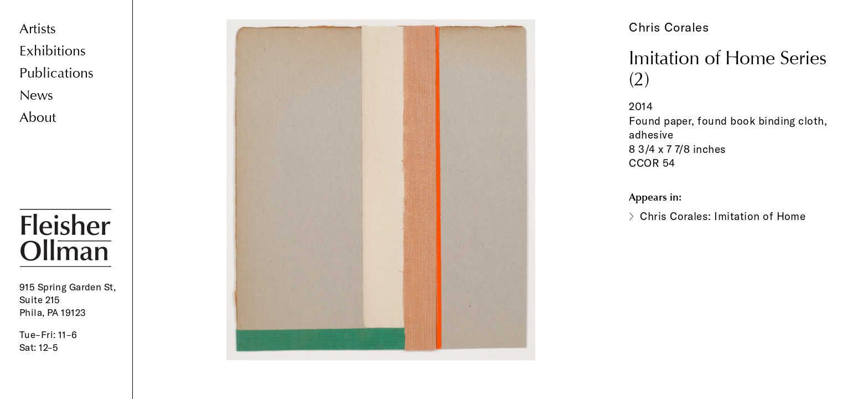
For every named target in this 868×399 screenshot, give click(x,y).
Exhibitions (53, 51)
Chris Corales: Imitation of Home (723, 216)
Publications (56, 73)
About (38, 118)
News (36, 96)
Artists (38, 29)
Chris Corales (669, 27)
